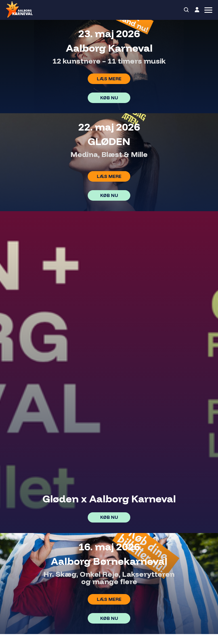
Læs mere (109, 79)
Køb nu (109, 98)
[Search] (186, 10)
